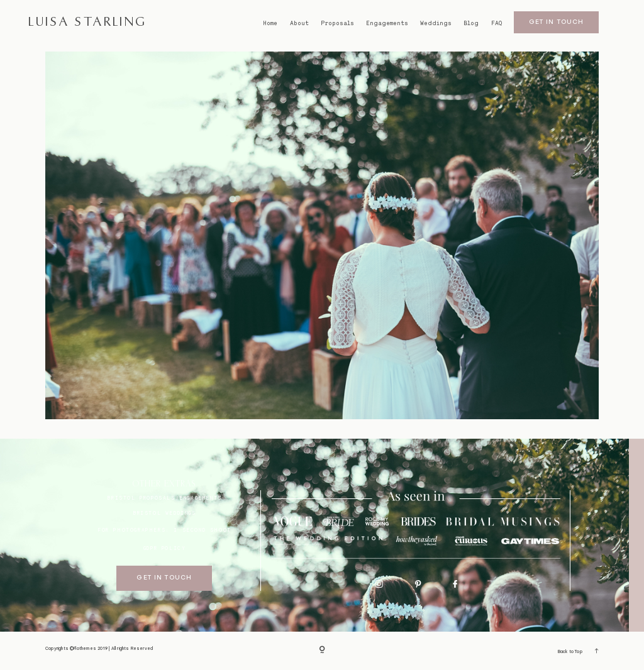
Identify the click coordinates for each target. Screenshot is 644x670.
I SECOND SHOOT (202, 530)
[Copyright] (322, 651)
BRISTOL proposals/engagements (164, 498)
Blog (471, 23)
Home (270, 23)
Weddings (436, 23)
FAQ (497, 23)
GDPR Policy (165, 548)
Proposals (337, 23)
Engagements (387, 23)
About (299, 23)
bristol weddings (164, 513)
